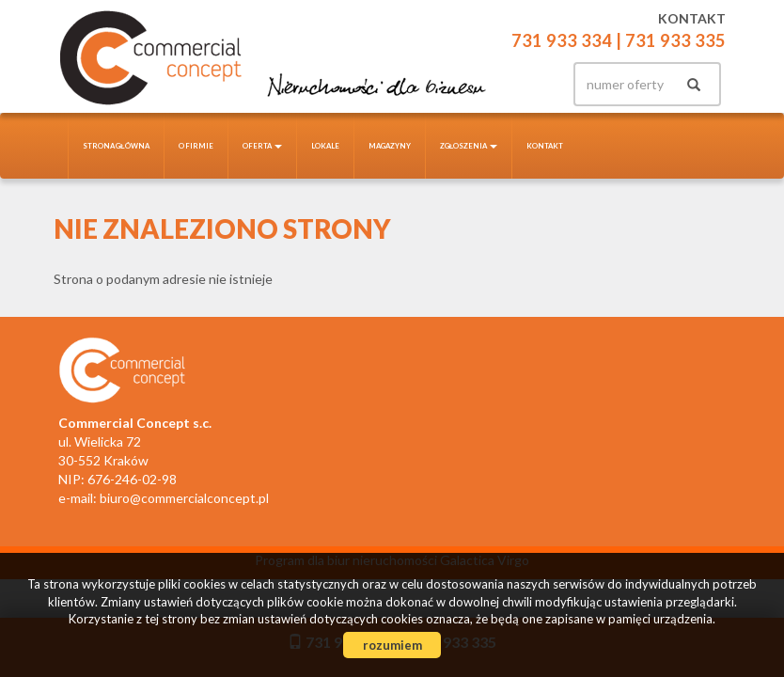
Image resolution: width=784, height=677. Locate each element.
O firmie (196, 146)
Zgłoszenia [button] (469, 146)
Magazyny (390, 146)
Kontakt (545, 146)
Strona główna (116, 146)
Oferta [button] (262, 146)
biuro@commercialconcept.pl (184, 498)
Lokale (325, 146)
